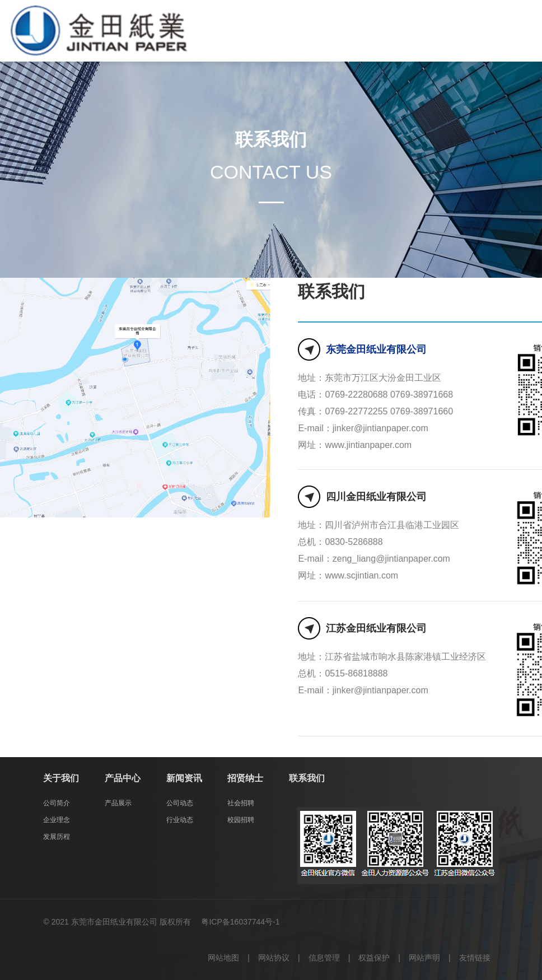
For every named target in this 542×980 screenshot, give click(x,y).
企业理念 (57, 820)
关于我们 (61, 778)
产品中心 (123, 778)
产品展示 (118, 803)
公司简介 (57, 803)
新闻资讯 (184, 778)
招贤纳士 (245, 778)
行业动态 (180, 820)
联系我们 (307, 778)
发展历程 (57, 837)
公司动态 (180, 803)
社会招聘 (241, 803)
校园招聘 (241, 820)
